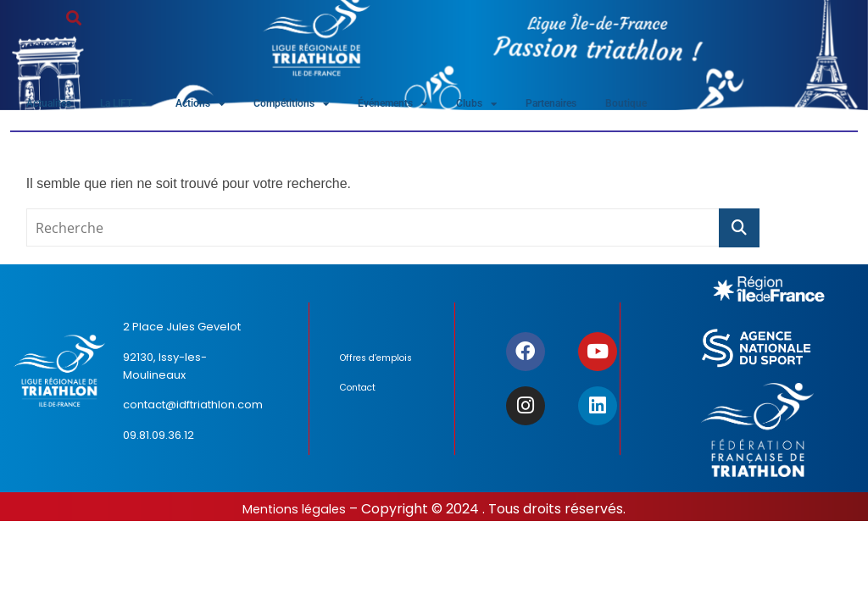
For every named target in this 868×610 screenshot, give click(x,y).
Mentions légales (294, 513)
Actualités (54, 105)
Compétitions (325, 106)
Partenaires (613, 105)
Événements (436, 106)
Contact (362, 399)
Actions (225, 106)
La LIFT (139, 106)
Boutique (697, 105)
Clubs (529, 106)
